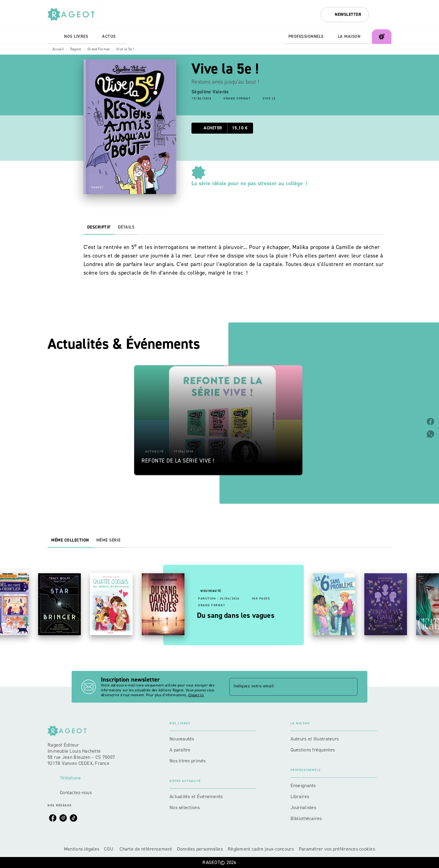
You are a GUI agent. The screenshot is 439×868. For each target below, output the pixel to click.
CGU (109, 849)
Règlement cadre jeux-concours (261, 849)
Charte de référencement (146, 849)
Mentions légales (82, 849)
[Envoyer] (350, 687)
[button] (345, 15)
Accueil (58, 49)
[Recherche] (384, 15)
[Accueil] (73, 14)
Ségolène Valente (210, 92)
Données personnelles (200, 849)
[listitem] (53, 818)
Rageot (76, 49)
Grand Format (99, 49)
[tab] (54, 37)
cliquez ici (196, 695)
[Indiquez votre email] (286, 687)
